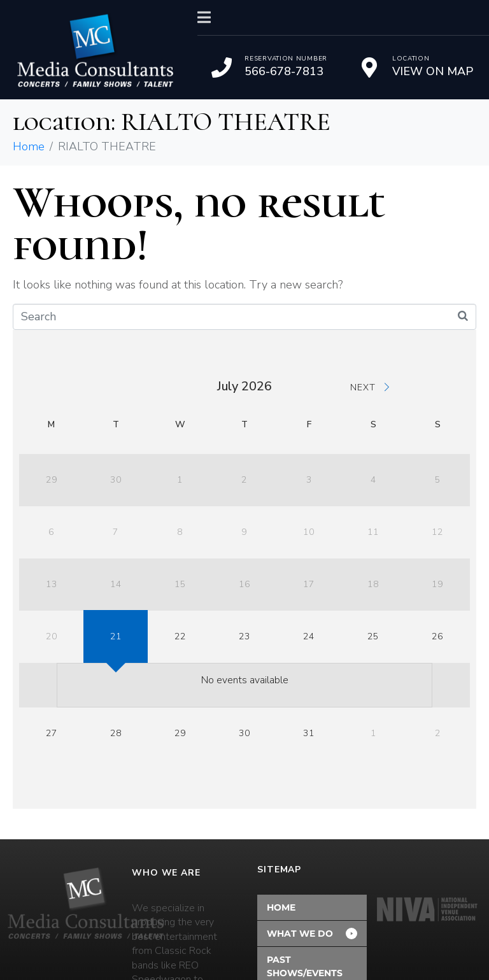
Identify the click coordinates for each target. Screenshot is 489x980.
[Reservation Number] (222, 67)
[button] (312, 934)
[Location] (369, 67)
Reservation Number (286, 59)
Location (411, 59)
